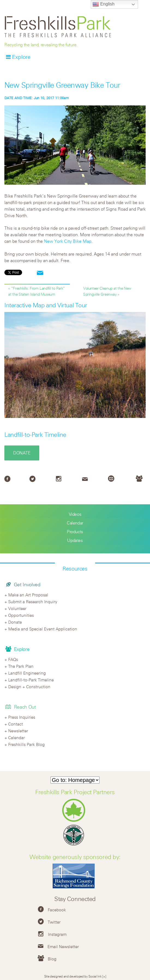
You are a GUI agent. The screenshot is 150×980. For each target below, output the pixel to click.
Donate (22, 453)
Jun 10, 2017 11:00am (37, 98)
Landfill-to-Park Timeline (35, 435)
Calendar (75, 523)
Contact (16, 724)
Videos (75, 514)
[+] (104, 976)
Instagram (57, 934)
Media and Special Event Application (43, 629)
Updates (75, 540)
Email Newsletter (63, 946)
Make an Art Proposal (28, 595)
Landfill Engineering (27, 673)
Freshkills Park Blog (26, 744)
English (103, 4)
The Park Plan (21, 666)
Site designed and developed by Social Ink (73, 976)
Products (75, 532)
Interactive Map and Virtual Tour (46, 305)
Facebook (57, 910)
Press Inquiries (22, 717)
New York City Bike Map (68, 241)
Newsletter (18, 731)
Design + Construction (29, 687)
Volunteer (17, 608)
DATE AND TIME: (19, 98)
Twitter (54, 922)
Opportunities (21, 615)
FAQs (13, 659)
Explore (21, 57)
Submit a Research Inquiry (33, 602)
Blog (52, 959)
